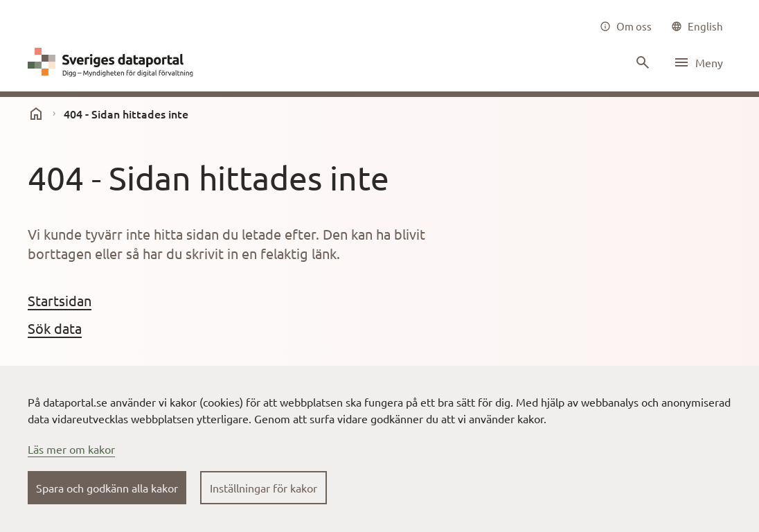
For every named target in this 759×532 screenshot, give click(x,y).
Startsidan (60, 300)
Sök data (55, 328)
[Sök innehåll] (641, 62)
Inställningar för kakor (264, 488)
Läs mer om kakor (71, 449)
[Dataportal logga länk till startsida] (114, 62)
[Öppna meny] (698, 62)
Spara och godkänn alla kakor (107, 488)
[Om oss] (626, 26)
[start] (36, 114)
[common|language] (697, 26)
